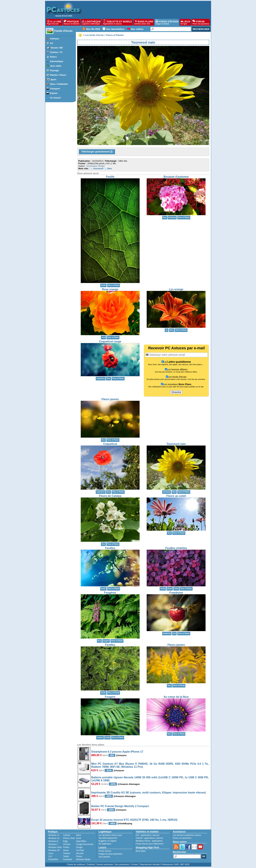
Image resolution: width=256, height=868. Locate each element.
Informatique (57, 61)
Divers (53, 57)
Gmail (66, 850)
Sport (53, 79)
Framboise (176, 593)
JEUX (185, 22)
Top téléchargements (108, 838)
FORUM (201, 22)
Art (52, 43)
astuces (156, 835)
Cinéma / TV (56, 52)
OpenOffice (81, 841)
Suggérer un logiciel (107, 841)
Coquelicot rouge (110, 341)
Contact (134, 864)
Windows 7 (53, 844)
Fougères (110, 593)
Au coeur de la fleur (176, 697)
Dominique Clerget (96, 166)
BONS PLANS (144, 22)
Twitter (66, 856)
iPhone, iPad (69, 838)
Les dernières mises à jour (110, 835)
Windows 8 (53, 841)
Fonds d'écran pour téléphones (150, 844)
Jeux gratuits (104, 857)
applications (146, 835)
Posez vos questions (182, 838)
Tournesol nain (176, 444)
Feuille (110, 177)
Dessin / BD (57, 48)
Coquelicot (110, 444)
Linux (51, 853)
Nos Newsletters (115, 29)
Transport (55, 89)
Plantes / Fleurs (58, 75)
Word (78, 835)
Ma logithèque (105, 844)
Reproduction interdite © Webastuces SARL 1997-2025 (165, 864)
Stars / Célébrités (59, 84)
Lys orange (176, 289)
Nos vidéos (137, 29)
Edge (65, 841)
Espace (54, 93)
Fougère (110, 697)
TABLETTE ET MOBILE (118, 22)
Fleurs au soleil (176, 496)
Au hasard (55, 98)
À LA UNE (54, 22)
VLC (50, 856)
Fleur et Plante (114, 285)
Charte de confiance (76, 864)
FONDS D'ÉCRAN (167, 22)
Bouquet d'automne (176, 177)
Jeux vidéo (56, 66)
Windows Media (83, 859)
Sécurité (80, 853)
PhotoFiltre (53, 859)
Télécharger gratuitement (97, 152)
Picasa (79, 856)
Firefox (66, 847)
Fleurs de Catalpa (110, 496)
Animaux (55, 39)
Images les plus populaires (111, 854)
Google (79, 847)
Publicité (91, 864)
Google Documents (85, 844)
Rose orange (110, 289)
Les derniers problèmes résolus (187, 835)
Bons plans (141, 851)
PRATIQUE (72, 22)
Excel (78, 838)
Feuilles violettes (176, 548)
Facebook (68, 859)
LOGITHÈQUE (91, 22)
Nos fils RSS (93, 29)
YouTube (80, 850)
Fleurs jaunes (110, 399)
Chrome (67, 844)
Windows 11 (54, 835)
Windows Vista (55, 847)
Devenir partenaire (105, 864)
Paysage (54, 70)
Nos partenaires (122, 864)
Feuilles (110, 548)
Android (67, 835)
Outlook (67, 853)
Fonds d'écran (63, 31)
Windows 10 (54, 838)
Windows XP (54, 850)
